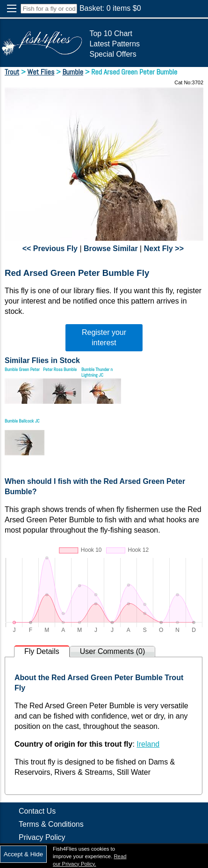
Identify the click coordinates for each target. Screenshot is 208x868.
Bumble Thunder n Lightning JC (97, 372)
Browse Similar (111, 249)
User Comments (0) (113, 651)
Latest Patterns (115, 44)
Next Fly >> (164, 249)
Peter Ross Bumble (60, 369)
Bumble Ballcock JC (22, 421)
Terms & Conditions (51, 824)
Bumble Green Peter (22, 369)
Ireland (148, 744)
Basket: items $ (110, 8)
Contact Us (37, 811)
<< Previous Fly (50, 249)
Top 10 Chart (111, 33)
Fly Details (42, 651)
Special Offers (113, 54)
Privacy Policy (42, 837)
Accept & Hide (23, 854)
